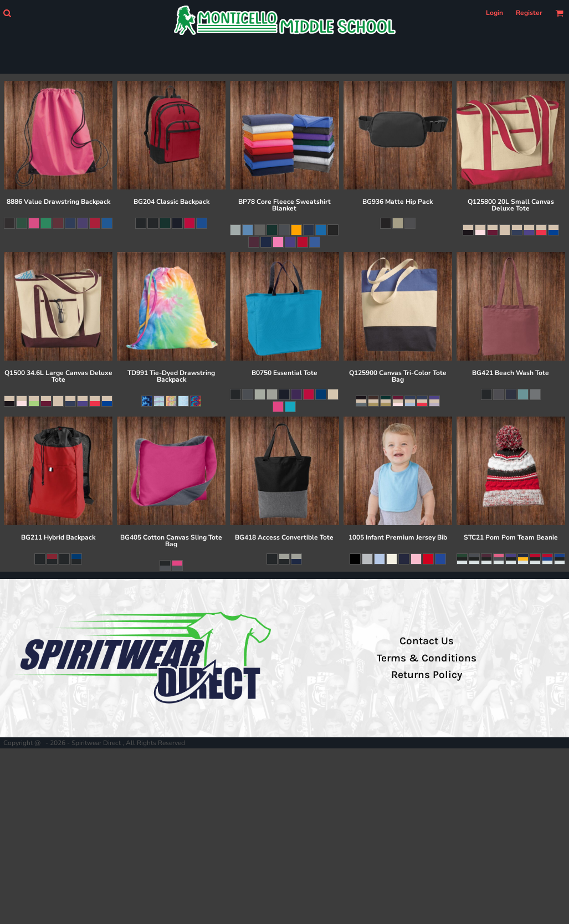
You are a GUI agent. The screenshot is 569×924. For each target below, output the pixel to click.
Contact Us (427, 641)
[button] (7, 13)
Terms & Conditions (427, 658)
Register (529, 13)
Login (494, 13)
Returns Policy (427, 675)
